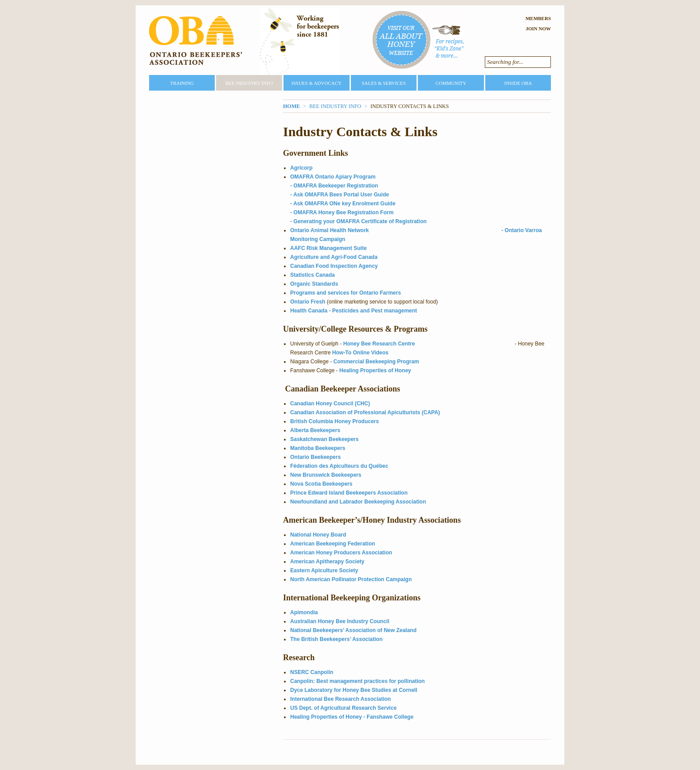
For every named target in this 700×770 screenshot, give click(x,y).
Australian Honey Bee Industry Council (340, 621)
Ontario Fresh (308, 302)
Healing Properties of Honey (375, 370)
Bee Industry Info (249, 83)
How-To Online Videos (360, 353)
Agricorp (301, 168)
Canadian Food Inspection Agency (334, 266)
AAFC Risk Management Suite (328, 248)
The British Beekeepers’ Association (336, 639)
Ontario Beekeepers (315, 457)
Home (292, 106)
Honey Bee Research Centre (379, 344)
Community (451, 83)
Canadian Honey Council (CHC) (330, 404)
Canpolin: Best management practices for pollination (357, 681)
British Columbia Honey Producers (335, 421)
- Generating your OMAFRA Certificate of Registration (358, 221)
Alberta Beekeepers (315, 430)
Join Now (538, 29)
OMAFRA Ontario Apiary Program (333, 177)
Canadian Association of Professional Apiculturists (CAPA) (365, 412)
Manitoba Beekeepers (318, 448)
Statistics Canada (312, 275)
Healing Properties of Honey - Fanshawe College (352, 717)
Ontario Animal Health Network (329, 230)
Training (182, 83)
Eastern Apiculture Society (324, 570)
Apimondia (304, 612)
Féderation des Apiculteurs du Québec (339, 466)
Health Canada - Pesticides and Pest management (354, 311)
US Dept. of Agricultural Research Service (343, 708)
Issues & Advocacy (317, 83)
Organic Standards (314, 284)
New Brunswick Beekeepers (326, 475)
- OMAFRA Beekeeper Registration (334, 186)
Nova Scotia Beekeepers (321, 484)
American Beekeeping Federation (333, 544)
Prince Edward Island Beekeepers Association (349, 493)
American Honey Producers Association (341, 553)
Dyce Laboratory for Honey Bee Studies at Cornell (354, 690)
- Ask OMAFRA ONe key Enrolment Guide (343, 204)
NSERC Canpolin (312, 672)
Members (538, 18)
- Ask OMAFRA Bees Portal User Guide (340, 195)
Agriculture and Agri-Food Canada (334, 257)
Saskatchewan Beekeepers (324, 439)
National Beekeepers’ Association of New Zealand (353, 630)
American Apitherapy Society (327, 562)
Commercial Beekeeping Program (376, 362)
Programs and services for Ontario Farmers (346, 293)
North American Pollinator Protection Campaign (351, 579)
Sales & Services (384, 83)
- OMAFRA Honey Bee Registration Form (342, 212)
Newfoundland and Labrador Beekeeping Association (358, 502)
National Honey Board (318, 535)
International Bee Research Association (341, 699)
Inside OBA (518, 83)
